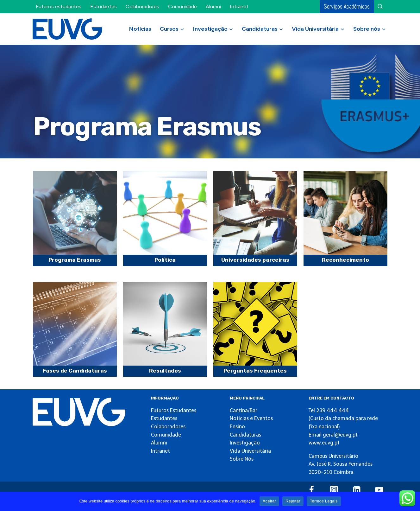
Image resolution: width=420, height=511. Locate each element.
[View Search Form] (380, 7)
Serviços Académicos (347, 6)
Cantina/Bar (244, 410)
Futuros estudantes (59, 6)
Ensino (237, 427)
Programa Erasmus (75, 260)
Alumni (213, 6)
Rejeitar (293, 501)
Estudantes (103, 6)
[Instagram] (334, 490)
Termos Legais (324, 501)
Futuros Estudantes (174, 410)
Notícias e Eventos (251, 418)
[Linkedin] (357, 490)
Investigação (245, 443)
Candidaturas (245, 435)
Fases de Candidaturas (75, 371)
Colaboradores (142, 6)
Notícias (140, 29)
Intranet (239, 6)
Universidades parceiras (255, 260)
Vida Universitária (250, 451)
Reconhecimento (345, 260)
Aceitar (269, 501)
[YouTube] (379, 490)
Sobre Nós (242, 459)
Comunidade (182, 6)
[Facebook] (312, 490)
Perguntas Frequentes (255, 371)
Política (165, 260)
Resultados (165, 371)
